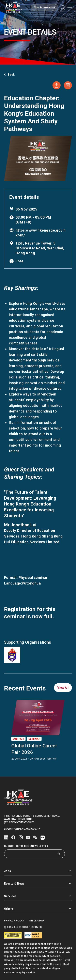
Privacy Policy (14, 921)
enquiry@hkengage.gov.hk (22, 829)
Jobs (38, 871)
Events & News (38, 883)
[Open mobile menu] (70, 7)
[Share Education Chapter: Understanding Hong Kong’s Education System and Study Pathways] (57, 85)
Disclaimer (37, 921)
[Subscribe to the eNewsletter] (31, 854)
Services (38, 896)
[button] (44, 7)
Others (38, 909)
